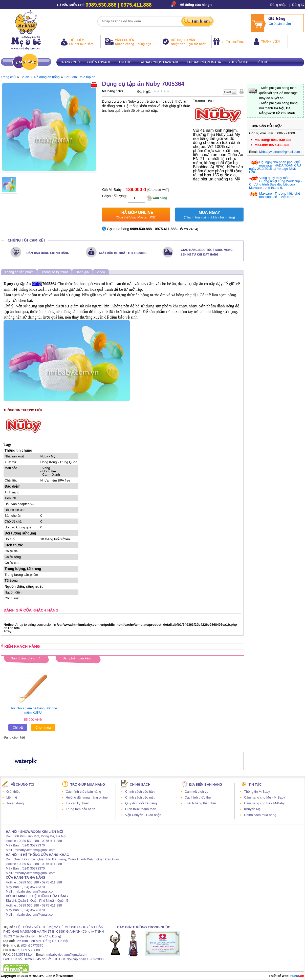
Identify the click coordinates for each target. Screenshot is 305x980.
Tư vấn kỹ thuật (77, 803)
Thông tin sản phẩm (19, 272)
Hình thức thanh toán (141, 809)
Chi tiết (18, 727)
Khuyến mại (238, 62)
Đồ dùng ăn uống (47, 77)
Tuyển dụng (15, 803)
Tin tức (125, 62)
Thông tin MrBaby (257, 792)
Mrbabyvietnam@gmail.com (280, 152)
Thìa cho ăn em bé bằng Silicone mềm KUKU (33, 710)
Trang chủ (70, 62)
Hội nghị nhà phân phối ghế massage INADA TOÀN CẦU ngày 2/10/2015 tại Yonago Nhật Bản (275, 167)
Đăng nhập (278, 5)
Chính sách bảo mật (140, 797)
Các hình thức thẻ (198, 797)
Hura (297, 976)
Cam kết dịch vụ (197, 792)
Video (101, 272)
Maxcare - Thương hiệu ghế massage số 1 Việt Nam (280, 195)
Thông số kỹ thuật (54, 272)
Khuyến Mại (253, 809)
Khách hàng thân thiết (201, 803)
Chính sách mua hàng (260, 815)
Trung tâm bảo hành (80, 809)
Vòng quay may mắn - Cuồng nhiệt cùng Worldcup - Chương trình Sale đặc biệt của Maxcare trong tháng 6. (276, 183)
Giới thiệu (13, 792)
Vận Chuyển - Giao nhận (143, 815)
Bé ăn (25, 77)
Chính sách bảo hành (141, 792)
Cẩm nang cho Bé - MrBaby (264, 803)
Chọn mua (43, 727)
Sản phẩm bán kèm (77, 658)
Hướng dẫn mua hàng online (87, 797)
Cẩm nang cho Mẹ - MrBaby (265, 797)
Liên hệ (262, 62)
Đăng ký (298, 5)
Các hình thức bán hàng (83, 792)
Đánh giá (82, 272)
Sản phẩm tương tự (25, 658)
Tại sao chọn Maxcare (159, 62)
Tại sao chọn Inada (204, 62)
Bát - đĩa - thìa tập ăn (80, 77)
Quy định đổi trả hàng (141, 803)
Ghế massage (99, 62)
